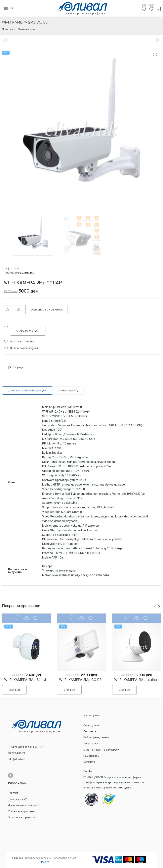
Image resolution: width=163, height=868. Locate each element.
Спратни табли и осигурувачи (102, 750)
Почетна (7, 29)
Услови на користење (21, 811)
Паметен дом (26, 29)
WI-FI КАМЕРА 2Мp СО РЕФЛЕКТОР (89, 683)
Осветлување (92, 725)
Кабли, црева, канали (97, 737)
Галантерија (91, 743)
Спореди (18, 367)
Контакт (13, 793)
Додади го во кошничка (46, 310)
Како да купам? (17, 799)
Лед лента (90, 731)
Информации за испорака (24, 805)
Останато (89, 762)
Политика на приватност (23, 817)
